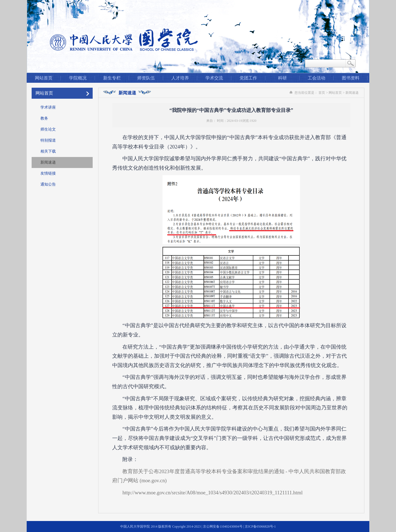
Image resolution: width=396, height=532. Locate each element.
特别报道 (48, 140)
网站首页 (44, 78)
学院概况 (78, 78)
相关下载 (48, 151)
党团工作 (248, 78)
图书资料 (351, 78)
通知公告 (48, 184)
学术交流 (214, 78)
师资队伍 (146, 78)
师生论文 (48, 129)
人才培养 (180, 78)
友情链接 (48, 173)
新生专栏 (112, 78)
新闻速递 (48, 162)
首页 (322, 93)
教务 (44, 118)
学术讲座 (48, 107)
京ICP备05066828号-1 (260, 527)
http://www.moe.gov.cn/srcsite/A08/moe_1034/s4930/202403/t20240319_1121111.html (212, 493)
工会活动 (317, 78)
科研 (282, 78)
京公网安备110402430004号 (223, 527)
